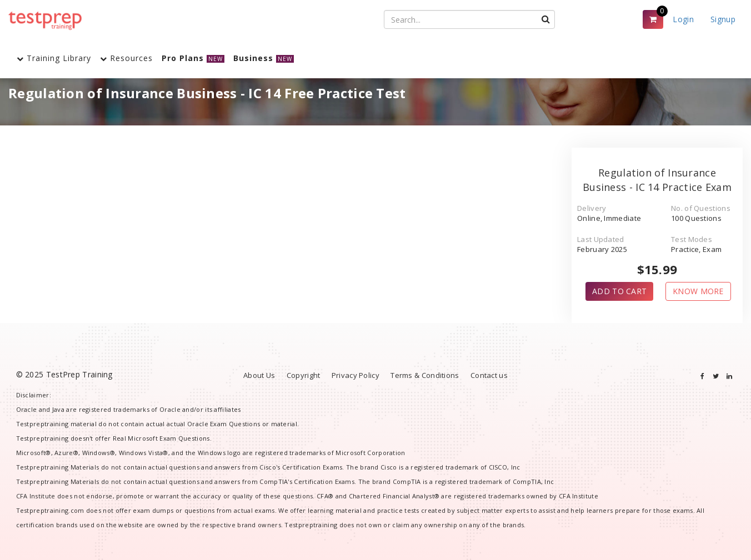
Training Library (54, 58)
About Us (259, 375)
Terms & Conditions (425, 375)
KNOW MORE (698, 291)
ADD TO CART (619, 291)
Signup (723, 19)
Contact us (489, 375)
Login (683, 19)
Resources (126, 58)
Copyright (304, 375)
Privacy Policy (356, 375)
